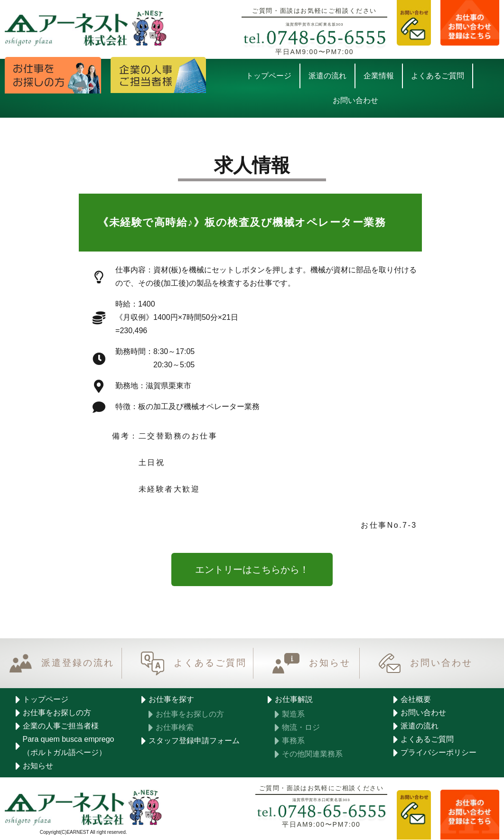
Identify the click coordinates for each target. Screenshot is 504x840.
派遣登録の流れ (78, 663)
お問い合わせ (441, 663)
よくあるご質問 (210, 663)
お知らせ (330, 663)
